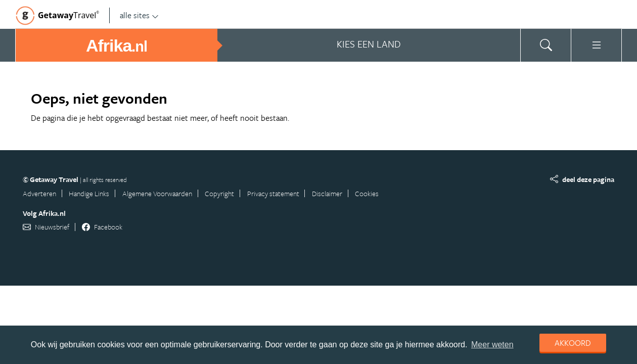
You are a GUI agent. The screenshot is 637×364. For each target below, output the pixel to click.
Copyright (219, 193)
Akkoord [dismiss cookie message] (573, 343)
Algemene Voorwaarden (157, 193)
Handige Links (89, 193)
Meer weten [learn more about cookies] (492, 345)
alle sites (139, 15)
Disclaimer (327, 193)
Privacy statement (273, 193)
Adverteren (39, 193)
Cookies (367, 193)
